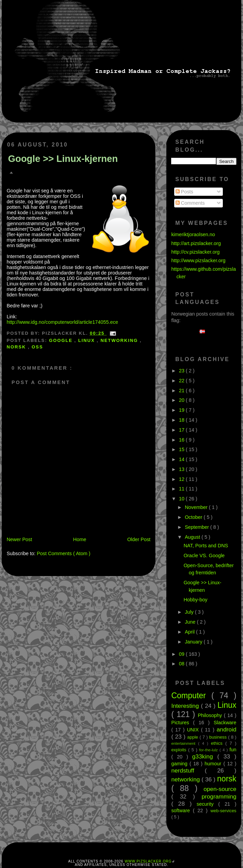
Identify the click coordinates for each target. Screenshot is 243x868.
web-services (223, 811)
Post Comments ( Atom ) (63, 553)
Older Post (139, 539)
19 (182, 410)
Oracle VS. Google (204, 556)
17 (182, 430)
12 (182, 479)
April (190, 632)
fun (233, 750)
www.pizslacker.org (148, 861)
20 (182, 400)
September (197, 527)
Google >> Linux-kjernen (63, 159)
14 (182, 459)
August (193, 537)
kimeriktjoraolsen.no (193, 234)
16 (182, 440)
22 (182, 381)
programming (219, 796)
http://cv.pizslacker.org (195, 252)
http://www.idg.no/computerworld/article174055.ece (62, 322)
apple (193, 737)
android (227, 729)
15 (182, 449)
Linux (87, 340)
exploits (180, 750)
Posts (184, 192)
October (194, 517)
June (191, 622)
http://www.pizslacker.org (198, 260)
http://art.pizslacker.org (196, 243)
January (194, 642)
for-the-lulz (209, 750)
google (62, 340)
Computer (191, 695)
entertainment (184, 743)
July (190, 612)
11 (182, 489)
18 (182, 420)
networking (120, 340)
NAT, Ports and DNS (206, 546)
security (207, 804)
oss (37, 347)
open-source (220, 789)
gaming (180, 764)
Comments (190, 203)
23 (182, 371)
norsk (17, 347)
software (182, 810)
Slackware (225, 723)
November (197, 507)
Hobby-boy (195, 600)
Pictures (182, 723)
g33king (205, 756)
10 (182, 499)
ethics (218, 743)
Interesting (186, 706)
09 (182, 654)
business (219, 737)
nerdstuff (188, 770)
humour (214, 764)
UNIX (194, 730)
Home (80, 539)
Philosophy (211, 715)
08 (182, 664)
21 (182, 391)
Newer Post (19, 539)
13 (182, 469)
